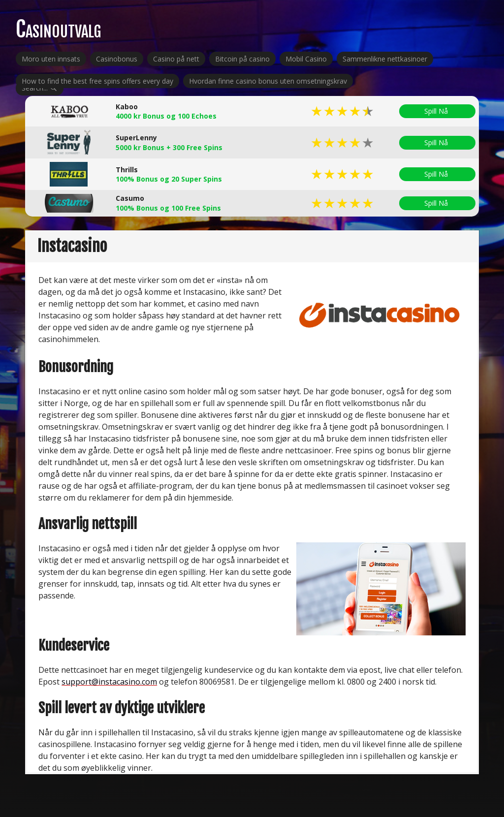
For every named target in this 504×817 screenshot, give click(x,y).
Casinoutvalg (58, 29)
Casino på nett (176, 59)
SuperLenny (136, 138)
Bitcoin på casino (242, 59)
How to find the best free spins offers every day (97, 81)
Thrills (127, 170)
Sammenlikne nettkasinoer (385, 59)
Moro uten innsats (51, 59)
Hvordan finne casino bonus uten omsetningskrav (268, 81)
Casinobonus (117, 59)
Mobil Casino (306, 59)
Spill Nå (437, 111)
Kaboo (127, 107)
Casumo (130, 198)
